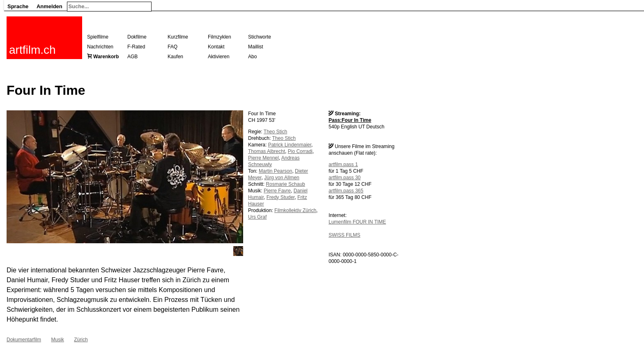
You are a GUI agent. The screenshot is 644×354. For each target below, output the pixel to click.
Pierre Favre (277, 191)
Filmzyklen (220, 37)
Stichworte (260, 37)
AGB (132, 57)
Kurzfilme (178, 37)
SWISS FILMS (344, 235)
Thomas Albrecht (267, 151)
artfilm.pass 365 (346, 191)
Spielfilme (98, 37)
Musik (57, 340)
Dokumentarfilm (24, 340)
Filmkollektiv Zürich (295, 210)
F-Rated (136, 47)
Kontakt (216, 47)
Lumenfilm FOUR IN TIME (357, 222)
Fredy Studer (281, 197)
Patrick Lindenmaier (290, 145)
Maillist (256, 47)
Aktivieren (219, 57)
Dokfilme (137, 37)
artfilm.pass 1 (343, 164)
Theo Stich (275, 132)
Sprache (18, 6)
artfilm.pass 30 (345, 178)
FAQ (172, 47)
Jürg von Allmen (282, 178)
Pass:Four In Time (350, 120)
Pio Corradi (300, 151)
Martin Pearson (275, 171)
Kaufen (175, 57)
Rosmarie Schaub (285, 184)
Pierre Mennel (263, 158)
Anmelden (49, 6)
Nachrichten (100, 47)
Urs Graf (257, 217)
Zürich (81, 340)
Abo (252, 57)
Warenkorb (106, 57)
